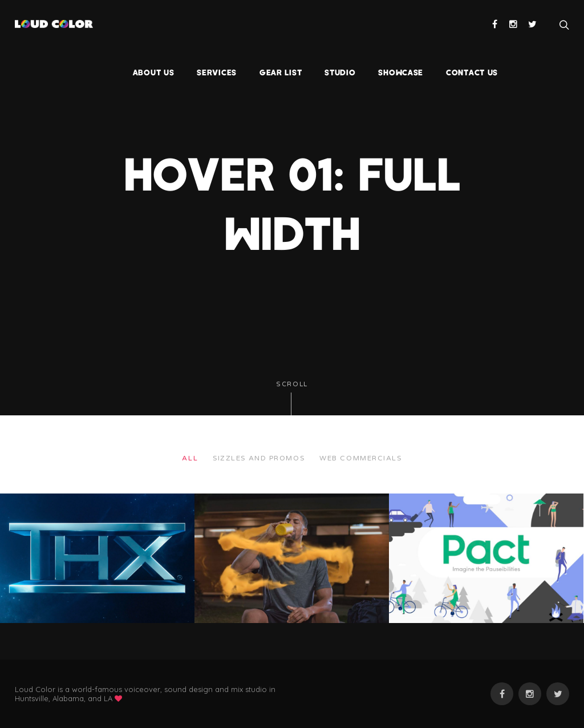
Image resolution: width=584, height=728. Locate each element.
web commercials (360, 458)
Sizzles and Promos (259, 458)
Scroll (292, 398)
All (190, 458)
